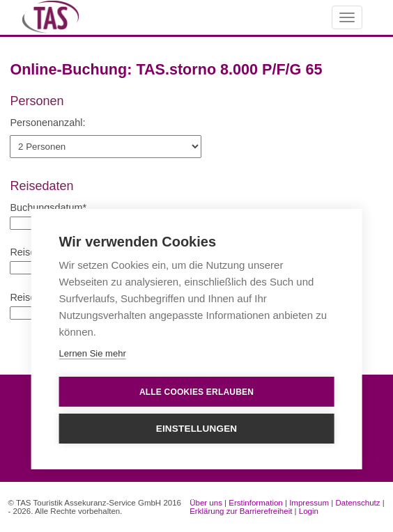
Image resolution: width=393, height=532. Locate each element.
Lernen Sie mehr (93, 353)
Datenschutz (358, 503)
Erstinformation (255, 503)
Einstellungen (197, 429)
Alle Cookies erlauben (196, 392)
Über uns (206, 503)
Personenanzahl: (47, 123)
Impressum (309, 503)
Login (309, 511)
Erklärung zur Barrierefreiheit (241, 511)
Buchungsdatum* (48, 208)
